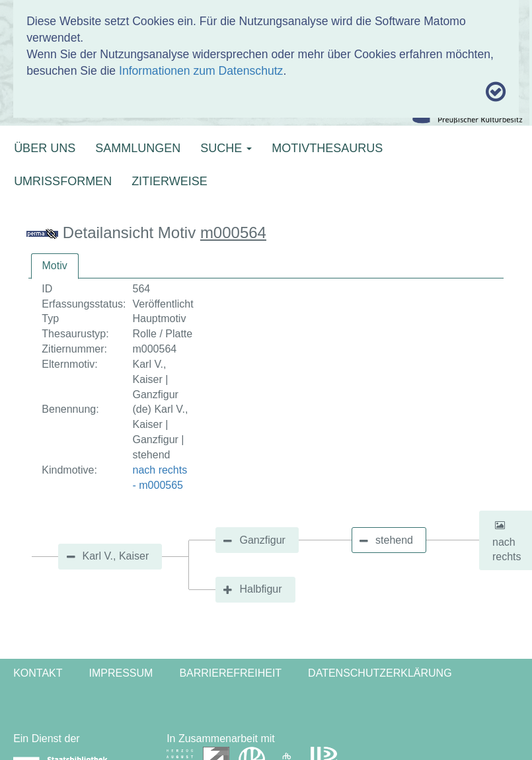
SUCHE (226, 148)
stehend (394, 540)
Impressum (121, 673)
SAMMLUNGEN (138, 148)
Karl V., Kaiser (116, 556)
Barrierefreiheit (230, 673)
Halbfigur (260, 589)
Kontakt (38, 673)
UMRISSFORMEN (63, 181)
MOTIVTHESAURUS (327, 148)
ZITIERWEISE (170, 181)
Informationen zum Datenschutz (201, 71)
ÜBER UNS (45, 148)
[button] (500, 525)
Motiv (55, 266)
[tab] (55, 266)
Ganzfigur (262, 540)
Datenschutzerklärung (380, 673)
